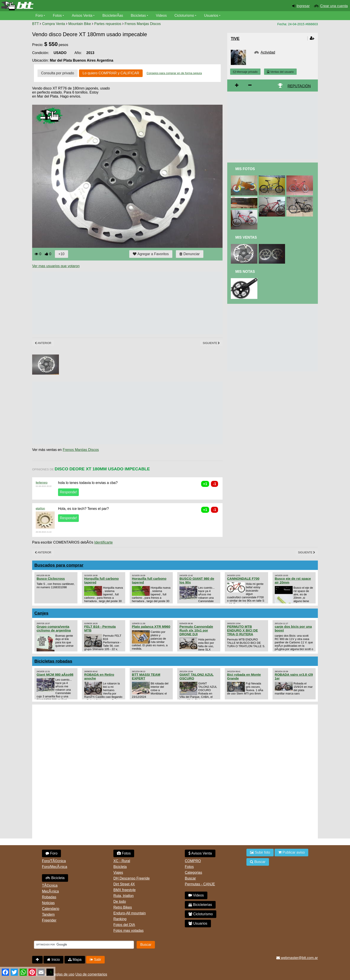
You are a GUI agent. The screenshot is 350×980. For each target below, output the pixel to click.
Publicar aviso (291, 852)
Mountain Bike (80, 24)
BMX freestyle (125, 890)
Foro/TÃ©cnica (54, 861)
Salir (95, 960)
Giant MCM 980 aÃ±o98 (55, 675)
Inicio (53, 960)
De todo (120, 902)
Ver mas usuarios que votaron (56, 266)
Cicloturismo (184, 16)
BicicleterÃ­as (113, 16)
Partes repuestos (108, 24)
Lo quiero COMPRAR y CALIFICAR (111, 73)
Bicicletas (139, 16)
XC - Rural (122, 861)
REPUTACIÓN (299, 86)
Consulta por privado (58, 73)
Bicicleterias (200, 905)
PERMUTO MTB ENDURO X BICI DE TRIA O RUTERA (242, 630)
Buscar (190, 878)
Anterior (43, 343)
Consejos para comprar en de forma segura (174, 73)
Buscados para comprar (59, 565)
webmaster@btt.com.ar (297, 958)
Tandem (48, 914)
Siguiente (211, 343)
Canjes (41, 613)
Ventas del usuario (280, 72)
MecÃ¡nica (50, 891)
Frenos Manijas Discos (143, 24)
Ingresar (303, 6)
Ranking (120, 919)
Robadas (49, 897)
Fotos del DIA (124, 925)
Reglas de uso (63, 974)
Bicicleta (55, 878)
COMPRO (193, 861)
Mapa (75, 960)
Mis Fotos (245, 169)
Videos (161, 16)
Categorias (193, 873)
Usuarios (211, 16)
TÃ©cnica (50, 885)
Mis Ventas (246, 237)
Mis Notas (245, 272)
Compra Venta (54, 24)
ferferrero (42, 483)
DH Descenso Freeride (132, 878)
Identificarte (103, 542)
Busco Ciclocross (51, 579)
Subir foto (260, 852)
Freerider (49, 920)
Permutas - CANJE (200, 884)
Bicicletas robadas (53, 661)
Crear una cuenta (334, 6)
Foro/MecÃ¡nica (55, 867)
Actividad (268, 52)
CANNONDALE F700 (243, 579)
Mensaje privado (245, 72)
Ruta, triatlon (124, 896)
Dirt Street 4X (124, 884)
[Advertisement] (113, 303)
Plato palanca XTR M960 (151, 627)
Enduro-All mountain (130, 913)
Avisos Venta (82, 16)
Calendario (51, 909)
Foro (39, 16)
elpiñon (40, 508)
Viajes (118, 873)
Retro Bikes (123, 907)
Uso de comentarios (91, 974)
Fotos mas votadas (128, 931)
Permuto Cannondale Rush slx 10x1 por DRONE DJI (196, 630)
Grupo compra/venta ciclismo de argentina (54, 628)
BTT (35, 24)
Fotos (57, 16)
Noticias (48, 903)
